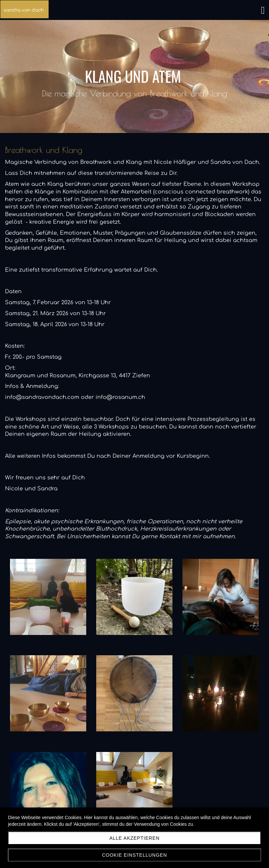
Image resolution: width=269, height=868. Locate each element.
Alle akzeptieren (135, 838)
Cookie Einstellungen (134, 855)
